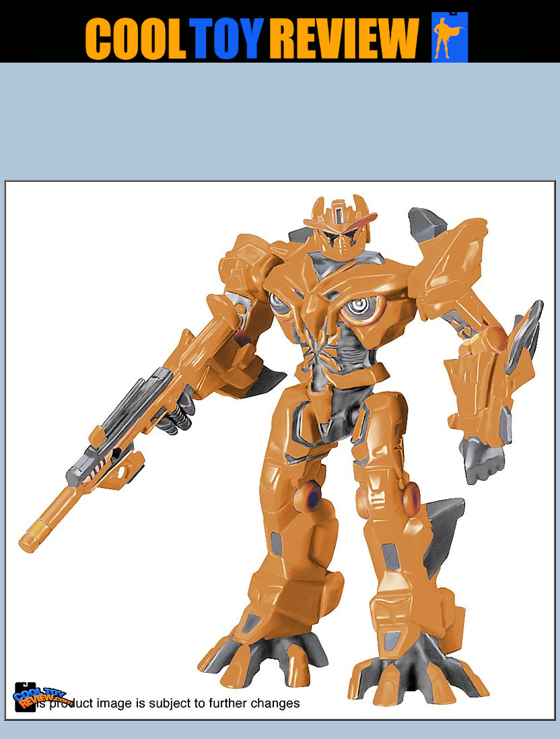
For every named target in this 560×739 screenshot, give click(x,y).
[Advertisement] (280, 125)
